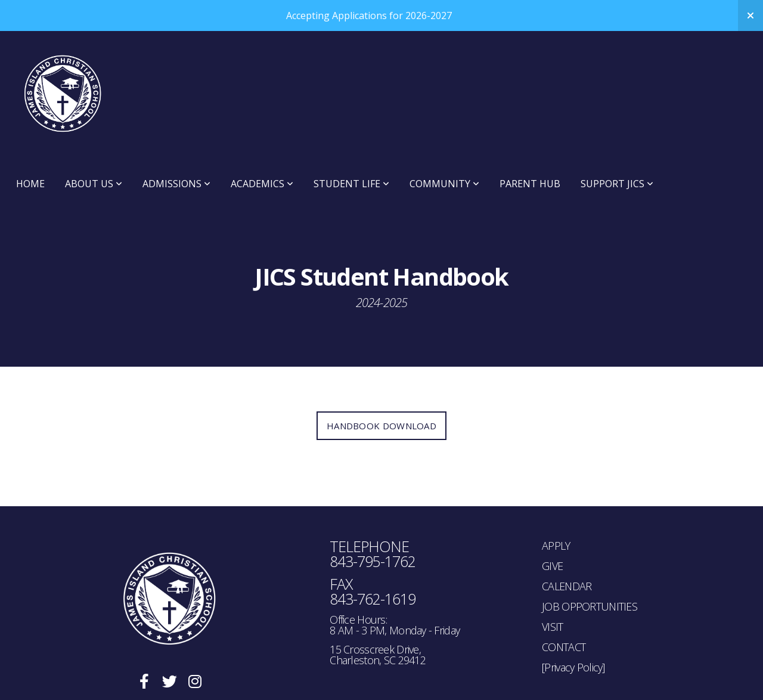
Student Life (351, 184)
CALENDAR (567, 586)
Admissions (176, 184)
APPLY (556, 546)
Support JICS (617, 184)
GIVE (552, 566)
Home (30, 184)
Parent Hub (530, 184)
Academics (262, 184)
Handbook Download (381, 426)
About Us (94, 184)
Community (444, 184)
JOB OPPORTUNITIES (590, 606)
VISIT (552, 627)
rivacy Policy (577, 667)
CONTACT (564, 647)
